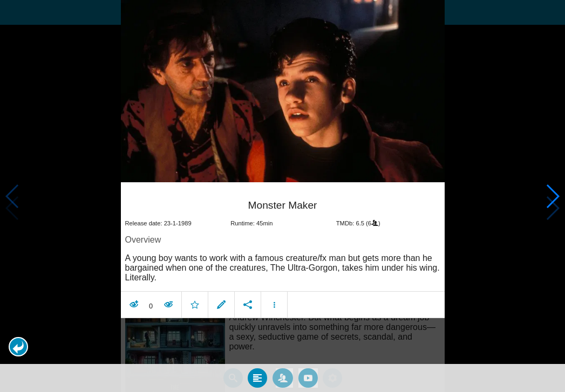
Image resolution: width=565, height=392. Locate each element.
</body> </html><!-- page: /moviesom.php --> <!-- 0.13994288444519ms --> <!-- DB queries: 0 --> (282, 196)
